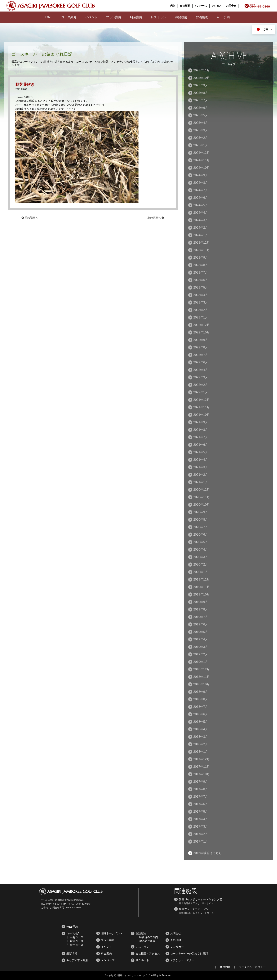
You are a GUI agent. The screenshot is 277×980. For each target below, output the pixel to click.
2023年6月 (201, 280)
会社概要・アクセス (148, 954)
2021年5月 (201, 452)
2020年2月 (201, 564)
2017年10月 (201, 774)
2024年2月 (201, 228)
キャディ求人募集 (77, 960)
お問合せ (231, 6)
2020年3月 (201, 557)
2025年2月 (201, 138)
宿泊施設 (202, 17)
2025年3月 (201, 130)
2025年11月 (201, 70)
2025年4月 (201, 123)
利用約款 (225, 967)
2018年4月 (201, 729)
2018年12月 (201, 669)
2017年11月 (201, 767)
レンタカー (177, 947)
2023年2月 (201, 310)
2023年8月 (201, 265)
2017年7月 (201, 797)
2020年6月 (201, 535)
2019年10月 (201, 594)
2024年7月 (201, 190)
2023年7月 (201, 272)
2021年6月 (201, 445)
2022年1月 (201, 392)
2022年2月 (201, 385)
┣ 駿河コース (75, 941)
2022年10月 (201, 332)
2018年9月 (201, 692)
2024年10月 (201, 168)
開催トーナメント (112, 933)
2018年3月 (201, 737)
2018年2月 (201, 744)
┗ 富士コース (75, 945)
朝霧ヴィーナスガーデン (194, 909)
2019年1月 (201, 662)
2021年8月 (201, 430)
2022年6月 (201, 362)
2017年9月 (201, 782)
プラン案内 (114, 17)
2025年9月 (201, 85)
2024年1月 (201, 235)
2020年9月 (201, 512)
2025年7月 (201, 100)
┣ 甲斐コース (75, 937)
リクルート (142, 960)
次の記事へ (156, 218)
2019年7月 (201, 617)
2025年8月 (201, 93)
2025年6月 (201, 108)
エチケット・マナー (182, 960)
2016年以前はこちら (208, 853)
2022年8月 (201, 347)
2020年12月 (201, 490)
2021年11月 (201, 407)
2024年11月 (201, 160)
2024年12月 (201, 153)
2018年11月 (201, 677)
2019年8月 (201, 609)
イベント (91, 17)
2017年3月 (201, 827)
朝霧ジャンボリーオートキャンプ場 (200, 899)
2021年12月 (201, 400)
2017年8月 (201, 789)
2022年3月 (201, 377)
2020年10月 (201, 505)
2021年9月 (201, 422)
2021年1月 (201, 482)
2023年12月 (201, 243)
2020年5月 (201, 542)
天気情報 (176, 940)
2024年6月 (201, 198)
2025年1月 (201, 145)
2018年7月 (201, 707)
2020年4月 (201, 550)
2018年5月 (201, 722)
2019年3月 (201, 647)
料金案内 (136, 17)
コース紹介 (69, 17)
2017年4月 (201, 819)
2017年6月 (201, 804)
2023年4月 (201, 295)
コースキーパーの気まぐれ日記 (189, 954)
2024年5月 (201, 205)
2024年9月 (201, 175)
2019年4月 (201, 639)
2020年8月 (201, 520)
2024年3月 (201, 220)
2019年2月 (201, 654)
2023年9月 (201, 258)
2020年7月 (201, 527)
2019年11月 (201, 587)
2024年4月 (201, 213)
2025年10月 (201, 78)
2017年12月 (201, 759)
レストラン (159, 17)
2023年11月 (201, 250)
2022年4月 (201, 370)
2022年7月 (201, 355)
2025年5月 (201, 115)
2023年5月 (201, 287)
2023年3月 (201, 302)
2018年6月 (201, 714)
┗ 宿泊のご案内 (145, 941)
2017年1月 (201, 841)
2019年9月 (201, 602)
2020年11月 (201, 497)
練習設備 (181, 17)
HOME (48, 17)
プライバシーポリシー (252, 967)
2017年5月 (201, 812)
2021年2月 (201, 475)
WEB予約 (223, 17)
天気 (173, 6)
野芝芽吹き (26, 84)
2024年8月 (201, 183)
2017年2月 (201, 834)
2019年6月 (201, 624)
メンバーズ (201, 6)
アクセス (217, 6)
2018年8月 (201, 699)
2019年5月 (201, 632)
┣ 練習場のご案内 (147, 937)
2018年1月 (201, 752)
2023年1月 (201, 317)
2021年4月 (201, 460)
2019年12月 (201, 579)
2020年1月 (201, 572)
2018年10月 (201, 684)
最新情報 (72, 954)
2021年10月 (201, 415)
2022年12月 (201, 325)
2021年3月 (201, 467)
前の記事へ (30, 218)
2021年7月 (201, 437)
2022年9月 (201, 340)
